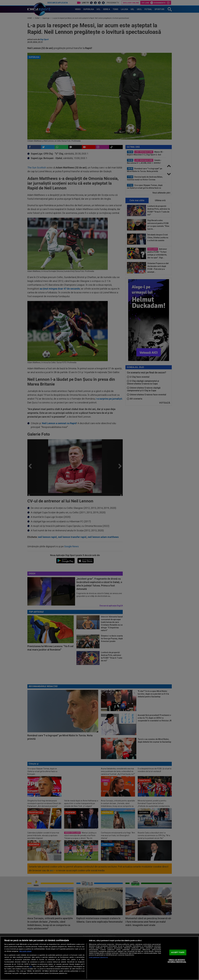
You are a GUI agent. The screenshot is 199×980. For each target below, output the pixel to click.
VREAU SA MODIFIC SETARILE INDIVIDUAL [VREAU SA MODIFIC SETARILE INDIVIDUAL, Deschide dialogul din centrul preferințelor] (177, 961)
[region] (99, 958)
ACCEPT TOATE (178, 952)
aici (31, 966)
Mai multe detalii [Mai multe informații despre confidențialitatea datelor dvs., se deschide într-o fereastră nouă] (25, 951)
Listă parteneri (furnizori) (98, 957)
